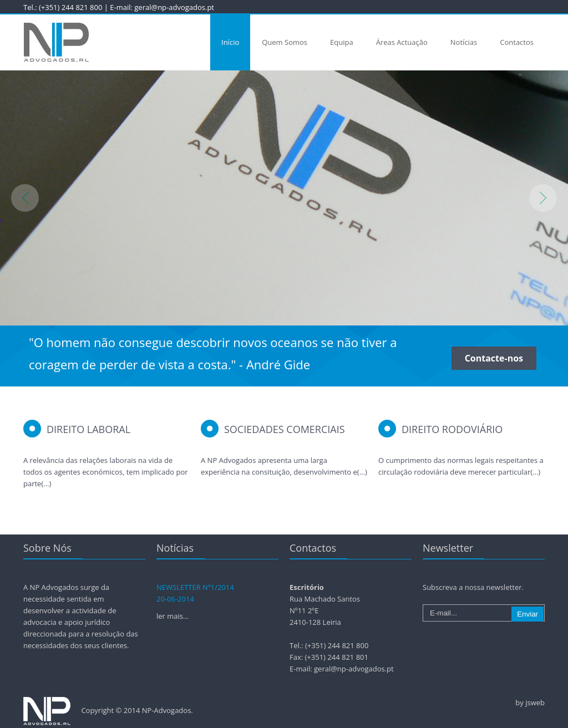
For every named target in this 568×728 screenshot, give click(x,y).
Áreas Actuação (402, 42)
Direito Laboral (88, 429)
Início (230, 42)
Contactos (517, 42)
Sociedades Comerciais (285, 429)
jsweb (535, 702)
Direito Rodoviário (452, 429)
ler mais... (173, 616)
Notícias (464, 42)
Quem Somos (285, 42)
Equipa (342, 42)
